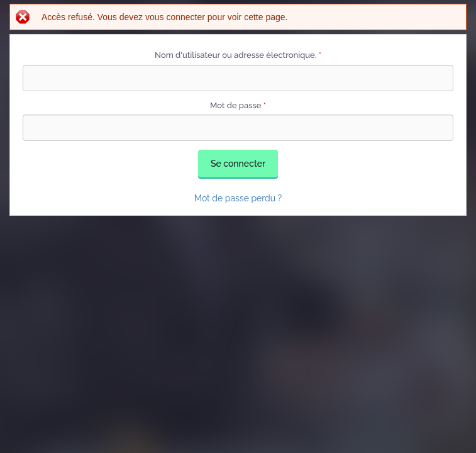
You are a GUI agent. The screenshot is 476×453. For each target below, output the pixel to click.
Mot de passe (238, 105)
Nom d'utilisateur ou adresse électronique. (238, 55)
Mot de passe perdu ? (238, 198)
